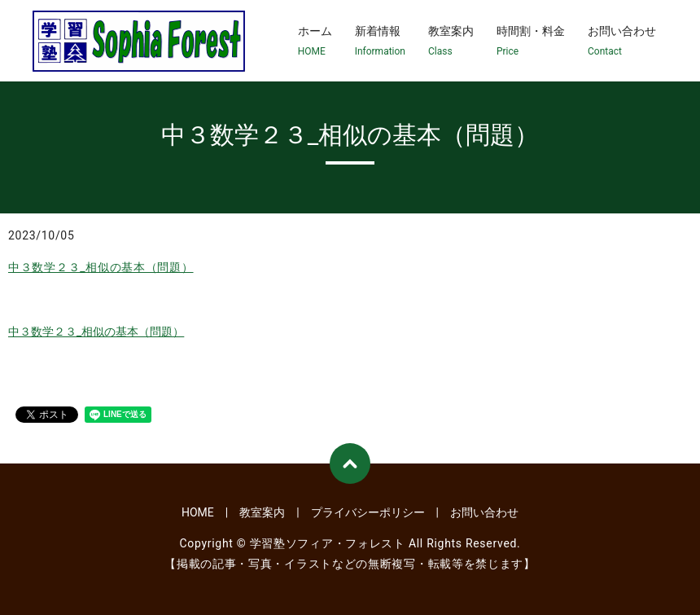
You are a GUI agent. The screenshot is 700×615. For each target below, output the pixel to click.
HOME (198, 512)
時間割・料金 (531, 42)
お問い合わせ (622, 42)
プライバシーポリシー (368, 512)
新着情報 (380, 42)
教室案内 (451, 42)
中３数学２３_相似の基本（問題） (101, 267)
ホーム (315, 42)
